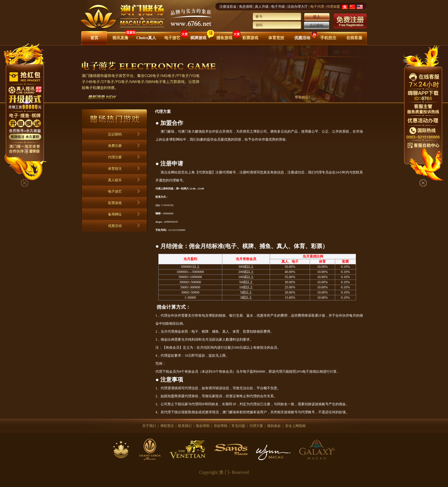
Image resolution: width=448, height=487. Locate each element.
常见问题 (238, 426)
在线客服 (354, 38)
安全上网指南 (295, 426)
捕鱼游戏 (224, 38)
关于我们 (149, 426)
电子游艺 (172, 38)
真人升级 (262, 7)
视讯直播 (120, 38)
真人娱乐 (115, 180)
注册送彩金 (228, 7)
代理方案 (256, 426)
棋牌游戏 (198, 38)
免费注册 (115, 146)
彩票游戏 (250, 38)
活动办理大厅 (297, 7)
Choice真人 (146, 38)
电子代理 (317, 7)
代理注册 (115, 157)
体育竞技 (276, 38)
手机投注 (328, 38)
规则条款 (274, 426)
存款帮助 (221, 426)
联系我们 (185, 426)
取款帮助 (203, 426)
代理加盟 (333, 7)
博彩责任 (167, 426)
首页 (94, 38)
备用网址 (115, 214)
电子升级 (278, 7)
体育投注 (115, 169)
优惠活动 (302, 38)
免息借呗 (246, 7)
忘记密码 (317, 25)
